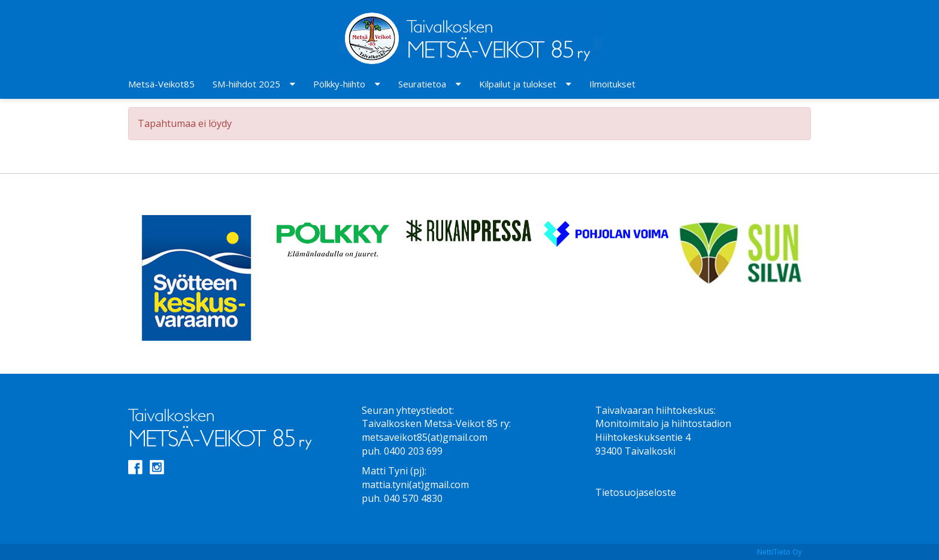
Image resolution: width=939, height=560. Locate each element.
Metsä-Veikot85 (161, 84)
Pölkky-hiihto (339, 84)
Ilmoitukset (612, 84)
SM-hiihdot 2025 (246, 84)
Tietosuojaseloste (636, 492)
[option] (196, 278)
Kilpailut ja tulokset (518, 84)
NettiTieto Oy (779, 552)
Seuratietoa (422, 84)
